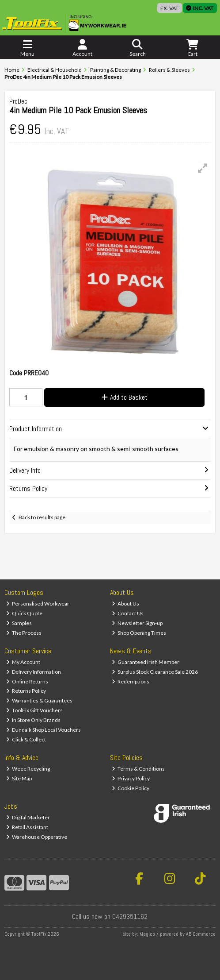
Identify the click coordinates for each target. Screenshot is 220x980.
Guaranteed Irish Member (146, 662)
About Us (126, 604)
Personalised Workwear (38, 604)
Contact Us (128, 613)
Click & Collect (26, 739)
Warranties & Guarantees (40, 700)
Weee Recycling (28, 769)
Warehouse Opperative (37, 837)
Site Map (19, 778)
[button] (203, 168)
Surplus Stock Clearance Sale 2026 (155, 672)
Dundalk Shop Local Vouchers (44, 730)
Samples (19, 623)
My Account (23, 662)
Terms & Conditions (138, 769)
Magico (147, 934)
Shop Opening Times (139, 633)
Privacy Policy (131, 778)
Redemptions (131, 681)
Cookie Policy (131, 788)
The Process (24, 633)
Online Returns (27, 681)
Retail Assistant (27, 827)
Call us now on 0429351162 (110, 916)
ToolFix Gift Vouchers (35, 710)
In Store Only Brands (34, 720)
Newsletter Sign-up (137, 623)
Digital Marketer (28, 817)
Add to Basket (125, 397)
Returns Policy (26, 691)
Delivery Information (34, 672)
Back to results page (42, 517)
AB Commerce (201, 934)
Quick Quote (25, 613)
